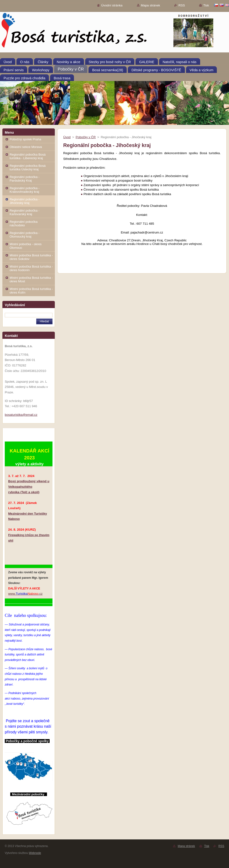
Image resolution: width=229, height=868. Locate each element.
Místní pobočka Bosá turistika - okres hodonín (31, 268)
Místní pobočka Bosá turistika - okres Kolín (31, 291)
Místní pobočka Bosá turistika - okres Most (31, 279)
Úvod (67, 137)
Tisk (206, 5)
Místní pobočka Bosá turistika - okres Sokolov (31, 257)
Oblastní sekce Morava (26, 147)
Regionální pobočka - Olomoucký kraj (24, 235)
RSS (182, 5)
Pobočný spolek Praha (25, 139)
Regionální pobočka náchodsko (23, 223)
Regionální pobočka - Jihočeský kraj (24, 201)
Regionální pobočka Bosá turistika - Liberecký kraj (28, 156)
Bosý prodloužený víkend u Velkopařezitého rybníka (29, 487)
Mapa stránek (151, 5)
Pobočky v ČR (86, 137)
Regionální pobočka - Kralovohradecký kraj (24, 190)
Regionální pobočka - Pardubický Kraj (24, 179)
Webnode (35, 853)
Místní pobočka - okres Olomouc (26, 246)
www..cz (25, 594)
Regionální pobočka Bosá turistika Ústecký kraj (28, 168)
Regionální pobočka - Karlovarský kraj (24, 212)
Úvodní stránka (112, 5)
